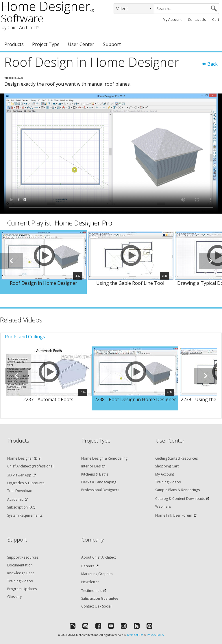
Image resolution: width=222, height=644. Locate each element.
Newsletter (90, 582)
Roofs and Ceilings (25, 337)
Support (112, 44)
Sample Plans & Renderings (177, 490)
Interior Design (93, 466)
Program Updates (22, 589)
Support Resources (23, 557)
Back (210, 64)
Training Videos (168, 482)
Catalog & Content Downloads (180, 499)
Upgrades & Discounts (26, 483)
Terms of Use (135, 635)
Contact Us (197, 20)
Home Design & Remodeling (104, 458)
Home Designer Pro (83, 223)
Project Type (46, 44)
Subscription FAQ (21, 507)
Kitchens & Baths (95, 474)
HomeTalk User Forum (174, 515)
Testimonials (92, 591)
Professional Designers (100, 490)
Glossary (14, 597)
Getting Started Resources (176, 458)
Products (14, 44)
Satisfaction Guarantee (100, 598)
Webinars (163, 506)
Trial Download (20, 491)
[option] (43, 262)
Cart (216, 20)
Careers (88, 566)
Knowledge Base (21, 573)
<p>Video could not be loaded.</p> (111, 154)
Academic (15, 499)
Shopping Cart (167, 466)
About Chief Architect (99, 557)
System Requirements (25, 515)
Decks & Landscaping (99, 482)
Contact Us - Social (96, 606)
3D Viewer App (19, 475)
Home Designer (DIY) (24, 458)
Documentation (20, 565)
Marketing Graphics (97, 574)
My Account (172, 20)
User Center (81, 44)
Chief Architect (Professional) (31, 466)
